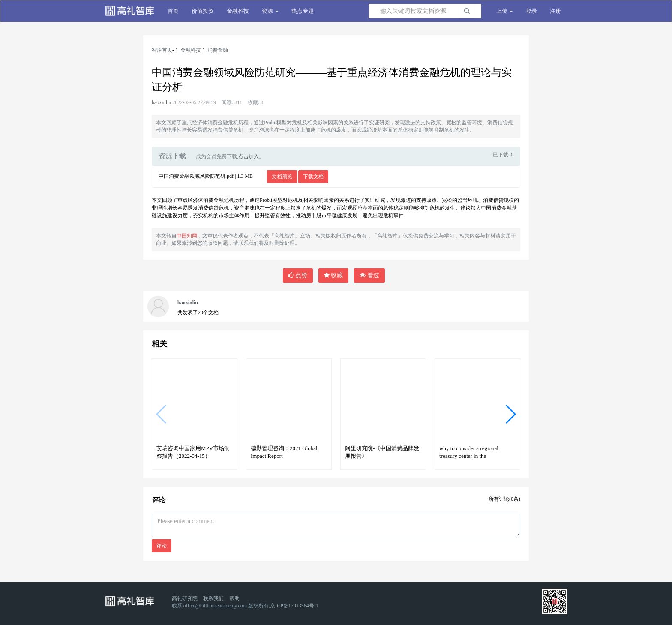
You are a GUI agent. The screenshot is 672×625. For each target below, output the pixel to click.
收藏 (334, 275)
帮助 (234, 598)
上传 (505, 11)
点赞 (298, 275)
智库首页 (162, 50)
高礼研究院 (185, 598)
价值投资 (203, 11)
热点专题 (303, 11)
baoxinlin (161, 102)
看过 (369, 275)
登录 (531, 11)
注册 (555, 11)
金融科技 (238, 11)
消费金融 (218, 50)
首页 (173, 11)
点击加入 (249, 156)
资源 (270, 11)
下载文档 (313, 177)
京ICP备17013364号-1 (294, 606)
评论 (162, 546)
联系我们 (213, 598)
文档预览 (282, 177)
